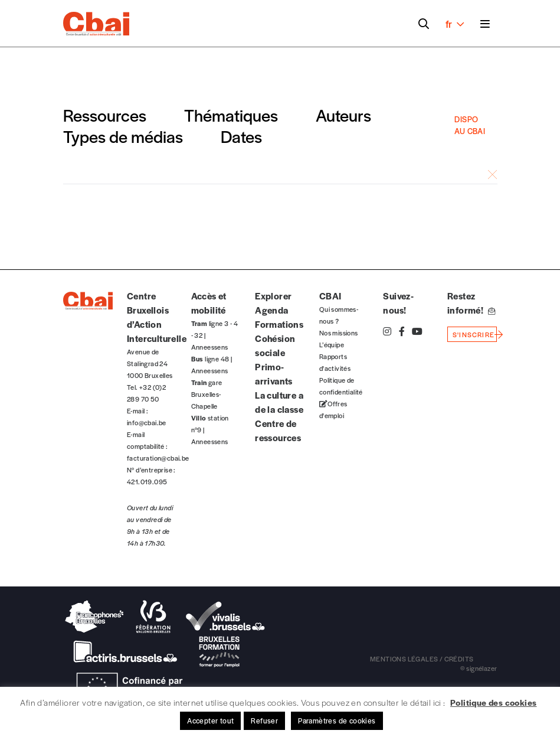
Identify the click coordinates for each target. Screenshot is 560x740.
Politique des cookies (493, 702)
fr (455, 24)
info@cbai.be (147, 422)
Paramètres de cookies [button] (337, 721)
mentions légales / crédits (422, 658)
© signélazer (479, 668)
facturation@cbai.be (158, 458)
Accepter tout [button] (210, 721)
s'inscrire (474, 334)
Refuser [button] (264, 721)
